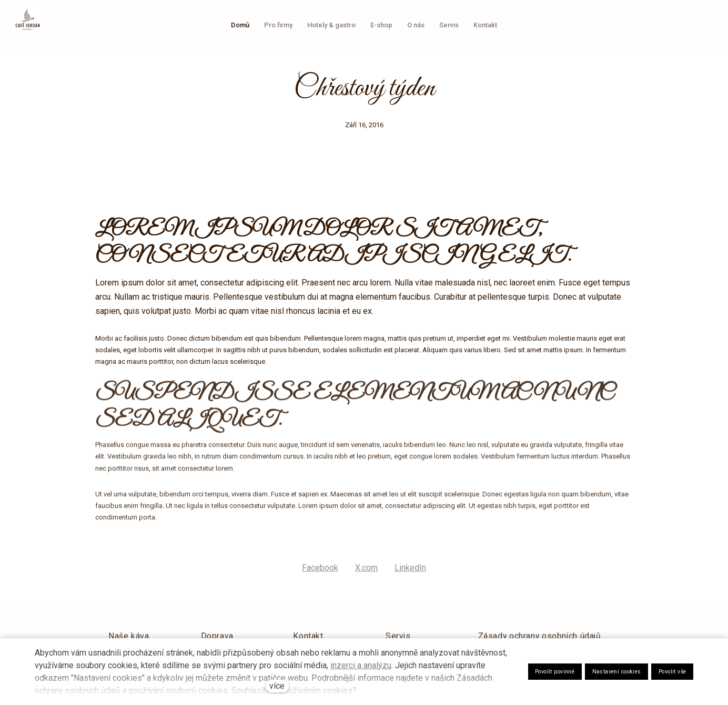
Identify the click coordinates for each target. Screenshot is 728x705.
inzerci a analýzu (361, 665)
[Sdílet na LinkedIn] (410, 574)
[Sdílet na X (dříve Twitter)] (366, 574)
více (277, 686)
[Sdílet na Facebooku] (320, 574)
